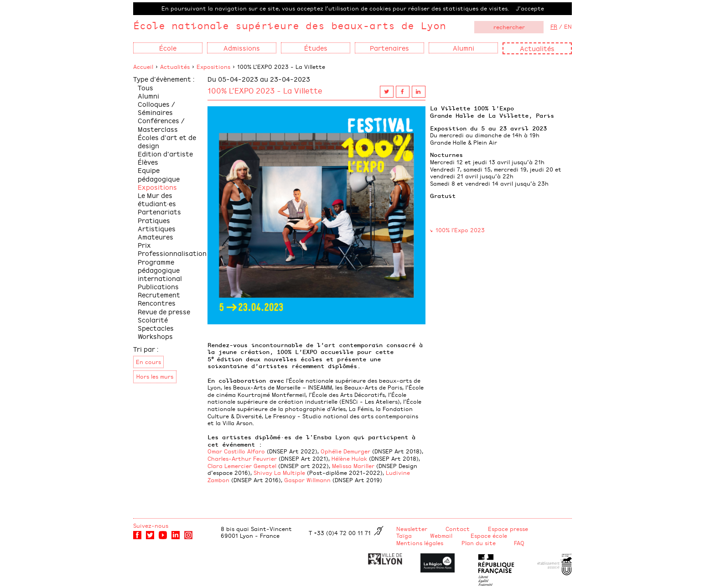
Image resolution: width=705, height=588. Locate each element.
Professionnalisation (172, 253)
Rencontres (157, 303)
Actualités (537, 48)
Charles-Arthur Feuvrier (242, 458)
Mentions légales (420, 543)
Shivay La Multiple (279, 473)
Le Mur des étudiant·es (157, 199)
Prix (144, 245)
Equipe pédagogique (159, 174)
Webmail (441, 536)
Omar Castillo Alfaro (236, 451)
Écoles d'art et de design (167, 141)
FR (554, 26)
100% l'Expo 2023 (460, 230)
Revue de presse (164, 311)
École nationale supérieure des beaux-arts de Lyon (290, 25)
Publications (158, 286)
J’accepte (530, 8)
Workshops (155, 336)
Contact (458, 529)
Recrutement (159, 294)
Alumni (148, 96)
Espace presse (508, 529)
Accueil (143, 67)
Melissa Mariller (353, 466)
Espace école (489, 536)
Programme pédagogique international (160, 270)
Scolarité (153, 320)
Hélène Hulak (349, 458)
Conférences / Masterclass (161, 124)
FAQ (519, 543)
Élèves (148, 162)
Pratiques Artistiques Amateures (157, 228)
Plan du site (479, 543)
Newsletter (412, 529)
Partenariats (159, 211)
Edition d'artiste (165, 154)
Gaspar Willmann (307, 480)
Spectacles (156, 328)
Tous (145, 87)
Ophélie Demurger (345, 451)
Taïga (404, 536)
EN (568, 26)
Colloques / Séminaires (156, 108)
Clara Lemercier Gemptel (242, 466)
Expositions (213, 67)
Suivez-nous (151, 526)
